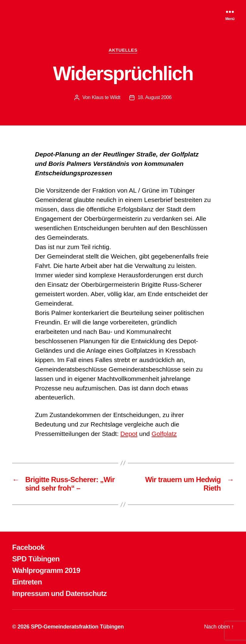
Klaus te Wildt (106, 97)
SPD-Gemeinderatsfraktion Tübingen (77, 627)
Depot (129, 434)
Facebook (28, 547)
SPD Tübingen (36, 559)
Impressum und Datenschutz (59, 593)
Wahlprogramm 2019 (46, 570)
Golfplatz (164, 434)
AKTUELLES (123, 50)
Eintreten (27, 582)
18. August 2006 (155, 97)
